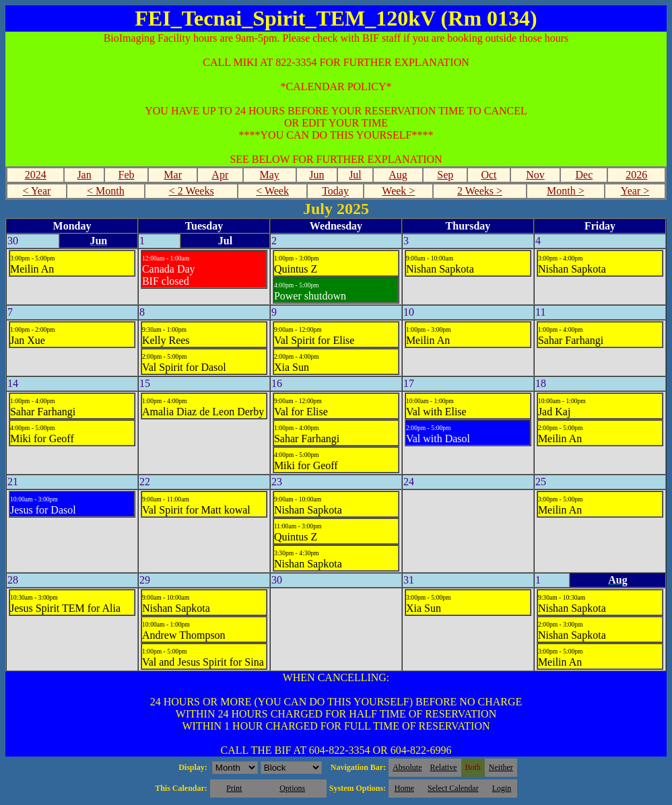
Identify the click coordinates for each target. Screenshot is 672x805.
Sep (445, 175)
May (270, 175)
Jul (355, 175)
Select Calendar (453, 788)
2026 (636, 175)
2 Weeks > (480, 191)
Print (234, 788)
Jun (316, 175)
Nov (535, 175)
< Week (272, 191)
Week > (398, 191)
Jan (84, 175)
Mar (173, 175)
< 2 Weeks (192, 191)
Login (502, 788)
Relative (444, 767)
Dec (584, 175)
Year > (635, 191)
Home (404, 788)
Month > (566, 191)
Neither (501, 767)
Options (292, 788)
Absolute (407, 767)
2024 (36, 175)
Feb (127, 175)
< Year (36, 191)
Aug (398, 175)
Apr (220, 175)
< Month (106, 191)
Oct (489, 175)
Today (335, 191)
